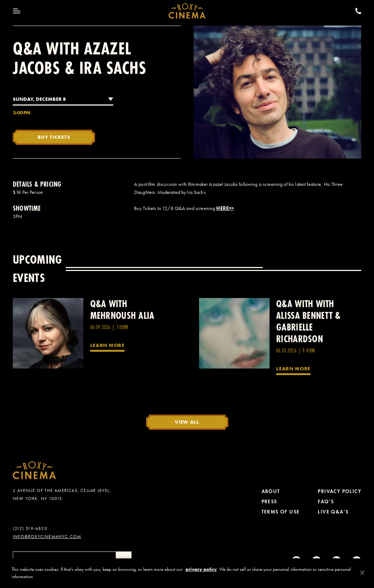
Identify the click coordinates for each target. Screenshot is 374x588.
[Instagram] (296, 561)
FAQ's (326, 502)
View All (187, 422)
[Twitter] (337, 561)
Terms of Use (281, 512)
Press (269, 502)
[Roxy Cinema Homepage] (187, 11)
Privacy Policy (339, 491)
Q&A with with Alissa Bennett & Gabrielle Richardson (308, 321)
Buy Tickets (54, 137)
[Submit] (124, 561)
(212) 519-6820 (30, 528)
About (271, 491)
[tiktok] (316, 561)
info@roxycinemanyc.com (47, 537)
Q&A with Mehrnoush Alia (122, 310)
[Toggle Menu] (17, 11)
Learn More (107, 345)
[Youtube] (357, 561)
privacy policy (201, 575)
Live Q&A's (333, 512)
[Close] (362, 579)
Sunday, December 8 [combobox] (39, 99)
